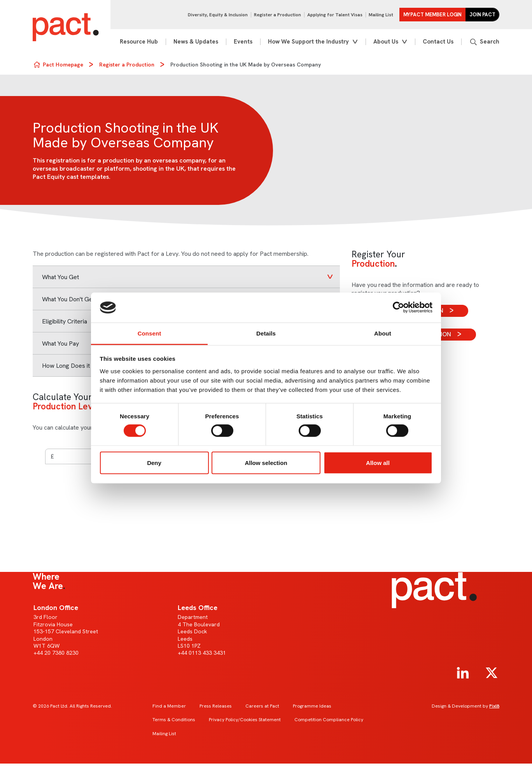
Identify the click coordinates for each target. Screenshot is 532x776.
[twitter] (492, 673)
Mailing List (381, 15)
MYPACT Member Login (433, 15)
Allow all (378, 463)
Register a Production (277, 15)
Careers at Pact (262, 706)
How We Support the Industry (308, 42)
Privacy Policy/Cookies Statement (245, 720)
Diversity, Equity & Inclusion (218, 15)
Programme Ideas (312, 706)
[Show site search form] (484, 42)
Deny (154, 463)
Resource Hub (139, 42)
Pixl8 (494, 706)
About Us (386, 42)
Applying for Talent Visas (335, 15)
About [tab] (383, 333)
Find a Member (169, 706)
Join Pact (482, 15)
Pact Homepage (63, 65)
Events (243, 42)
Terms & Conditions (174, 720)
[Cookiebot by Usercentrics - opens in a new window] (398, 308)
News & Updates (196, 42)
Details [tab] (266, 333)
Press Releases (216, 706)
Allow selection (266, 463)
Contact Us (438, 42)
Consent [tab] (150, 333)
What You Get (60, 277)
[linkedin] (463, 673)
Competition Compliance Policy (329, 720)
